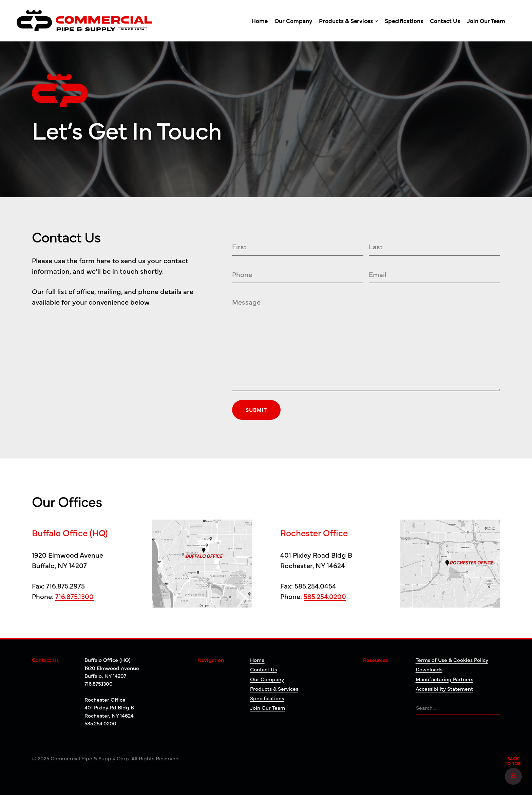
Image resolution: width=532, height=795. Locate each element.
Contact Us (263, 669)
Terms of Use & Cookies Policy (452, 660)
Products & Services (274, 689)
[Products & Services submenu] (376, 21)
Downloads (429, 669)
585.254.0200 (325, 596)
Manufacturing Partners (444, 679)
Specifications (267, 698)
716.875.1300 (74, 596)
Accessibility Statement (444, 689)
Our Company (267, 679)
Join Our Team (268, 708)
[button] (513, 776)
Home (257, 660)
